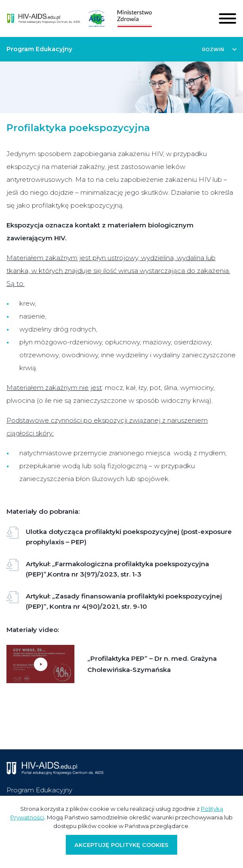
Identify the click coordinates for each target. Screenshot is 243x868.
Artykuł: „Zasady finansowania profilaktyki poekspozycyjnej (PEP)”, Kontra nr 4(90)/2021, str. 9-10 (114, 601)
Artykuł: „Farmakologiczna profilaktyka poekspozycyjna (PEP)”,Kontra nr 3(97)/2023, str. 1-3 (108, 569)
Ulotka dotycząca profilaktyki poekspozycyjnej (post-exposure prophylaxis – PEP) (119, 536)
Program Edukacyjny (39, 790)
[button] (219, 49)
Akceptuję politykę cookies (121, 845)
